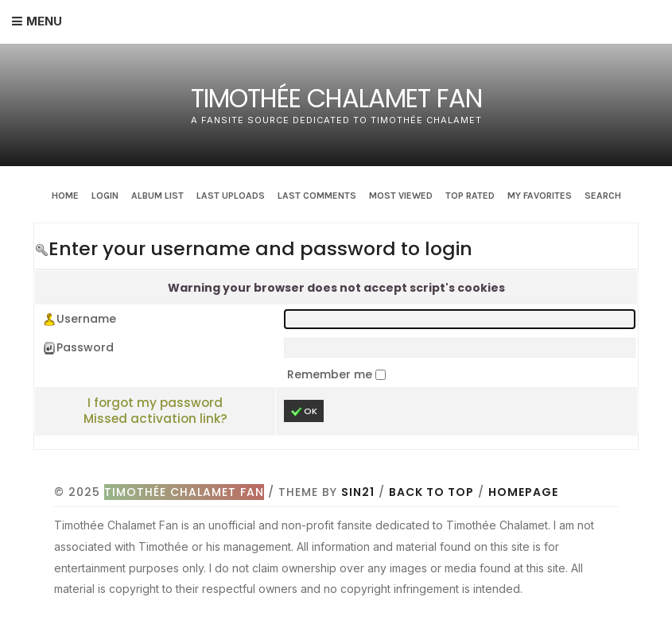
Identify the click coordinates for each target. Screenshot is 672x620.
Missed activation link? (155, 418)
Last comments (317, 196)
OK (304, 411)
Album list (157, 196)
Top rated (470, 196)
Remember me (331, 374)
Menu (44, 21)
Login (105, 196)
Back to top (431, 492)
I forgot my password (155, 403)
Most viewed (401, 196)
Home (65, 196)
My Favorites (540, 196)
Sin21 (358, 492)
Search (603, 196)
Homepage (523, 492)
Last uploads (231, 196)
